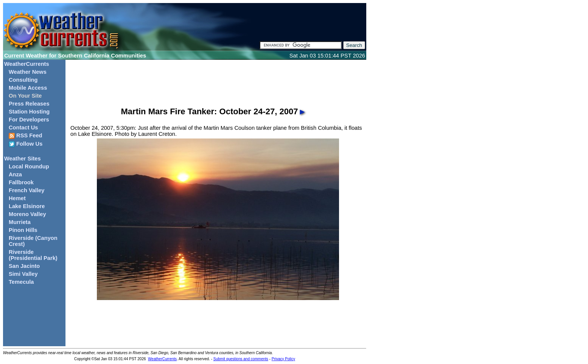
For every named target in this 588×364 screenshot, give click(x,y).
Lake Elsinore (27, 206)
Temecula (21, 282)
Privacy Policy (283, 359)
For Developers (29, 120)
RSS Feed (26, 136)
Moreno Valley (27, 214)
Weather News (28, 72)
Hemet (17, 198)
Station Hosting (29, 112)
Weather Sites (23, 159)
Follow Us (26, 144)
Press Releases (29, 104)
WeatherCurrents (27, 64)
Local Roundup (29, 166)
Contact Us (23, 128)
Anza (15, 174)
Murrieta (20, 222)
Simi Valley (23, 274)
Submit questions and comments (241, 359)
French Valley (27, 190)
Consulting (23, 80)
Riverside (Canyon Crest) (33, 241)
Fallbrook (21, 182)
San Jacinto (24, 266)
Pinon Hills (23, 230)
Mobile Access (28, 88)
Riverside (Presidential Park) (33, 255)
